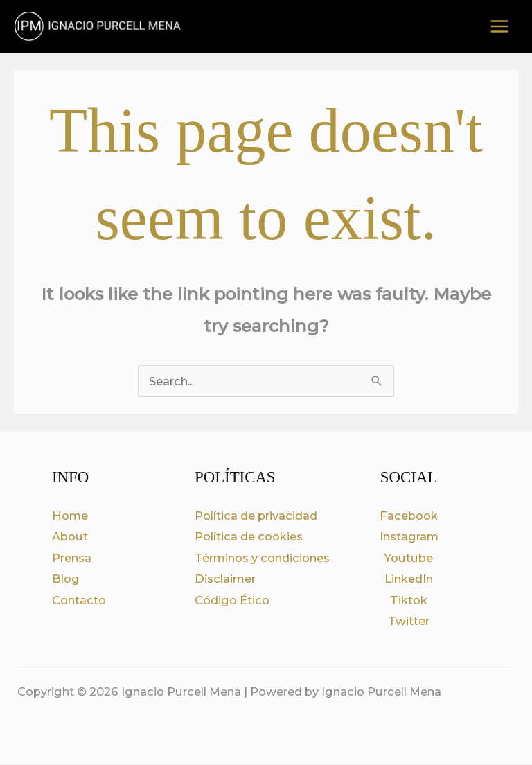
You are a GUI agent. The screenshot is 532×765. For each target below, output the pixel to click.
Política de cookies (249, 538)
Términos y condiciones (262, 559)
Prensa (72, 559)
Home (70, 516)
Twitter (409, 622)
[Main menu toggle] (499, 27)
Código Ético (232, 601)
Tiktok (409, 601)
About (70, 538)
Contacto (79, 601)
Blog (66, 580)
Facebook (409, 516)
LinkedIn (409, 580)
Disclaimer (225, 580)
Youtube (409, 559)
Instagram (409, 538)
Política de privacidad (256, 516)
